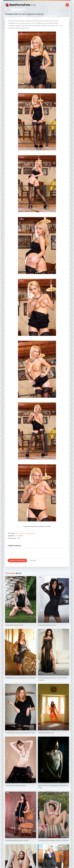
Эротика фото (20, 533)
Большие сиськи (30, 533)
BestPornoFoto (23, 5)
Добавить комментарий (17, 560)
